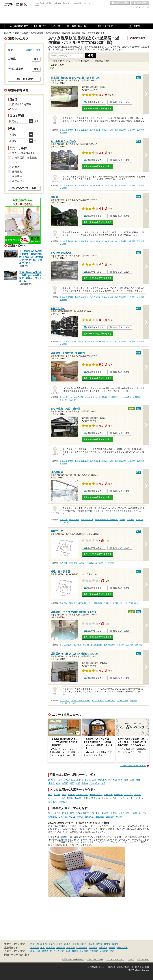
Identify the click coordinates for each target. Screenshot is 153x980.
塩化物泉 (118, 795)
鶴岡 (120, 780)
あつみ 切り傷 (107, 130)
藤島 (126, 780)
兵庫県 (60, 944)
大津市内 (104, 951)
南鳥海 (85, 783)
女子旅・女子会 (109, 798)
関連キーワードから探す (17, 955)
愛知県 (107, 944)
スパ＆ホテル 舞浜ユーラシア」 (91, 842)
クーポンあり (83, 61)
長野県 (99, 944)
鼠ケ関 (51, 780)
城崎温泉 (61, 948)
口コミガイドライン (115, 960)
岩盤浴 (16, 167)
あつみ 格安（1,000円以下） (104, 701)
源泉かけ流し (96, 795)
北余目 (51, 783)
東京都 (75, 944)
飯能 (68, 951)
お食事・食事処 (82, 798)
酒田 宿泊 (77, 645)
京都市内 (94, 951)
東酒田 (65, 783)
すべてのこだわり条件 (24, 188)
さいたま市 (59, 951)
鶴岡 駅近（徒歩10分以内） (81, 603)
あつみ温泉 (69, 780)
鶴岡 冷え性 (74, 520)
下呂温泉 (71, 948)
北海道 (91, 944)
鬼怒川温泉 (122, 948)
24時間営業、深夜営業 (24, 158)
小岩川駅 (131, 130)
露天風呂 (96, 798)
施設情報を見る (94, 102)
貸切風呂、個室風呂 (58, 802)
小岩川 (59, 780)
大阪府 (83, 944)
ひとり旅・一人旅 (57, 798)
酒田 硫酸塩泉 (65, 645)
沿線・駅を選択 (24, 79)
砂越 (58, 783)
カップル (129, 795)
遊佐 (92, 783)
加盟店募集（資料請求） (73, 960)
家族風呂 (17, 176)
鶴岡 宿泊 (64, 520)
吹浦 (97, 783)
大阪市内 (84, 951)
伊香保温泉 (82, 948)
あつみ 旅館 (89, 342)
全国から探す (33, 50)
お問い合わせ (143, 960)
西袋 (132, 780)
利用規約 (136, 967)
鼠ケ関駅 (63, 133)
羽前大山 (112, 780)
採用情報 (145, 967)
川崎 (38, 951)
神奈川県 (35, 944)
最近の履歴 (140, 3)
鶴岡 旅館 (73, 563)
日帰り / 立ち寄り (22, 104)
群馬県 (67, 944)
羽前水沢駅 (64, 522)
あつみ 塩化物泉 (66, 130)
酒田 (72, 783)
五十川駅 (141, 130)
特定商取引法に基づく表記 (119, 967)
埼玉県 (44, 944)
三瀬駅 (122, 520)
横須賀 (45, 951)
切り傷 (57, 795)
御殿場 (75, 951)
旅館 (64, 795)
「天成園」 (64, 837)
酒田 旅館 (98, 645)
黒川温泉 (103, 948)
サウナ (142, 798)
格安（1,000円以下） (78, 795)
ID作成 (146, 7)
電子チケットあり (62, 61)
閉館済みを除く (102, 61)
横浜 (32, 951)
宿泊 (50, 795)
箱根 (43, 948)
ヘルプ (131, 960)
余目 (138, 780)
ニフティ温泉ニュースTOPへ (133, 766)
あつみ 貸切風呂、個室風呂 (107, 397)
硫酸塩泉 (108, 795)
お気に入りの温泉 (120, 3)
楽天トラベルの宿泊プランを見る (97, 109)
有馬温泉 (50, 948)
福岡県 (115, 944)
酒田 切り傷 (87, 645)
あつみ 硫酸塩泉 (81, 130)
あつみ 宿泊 (95, 130)
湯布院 (112, 948)
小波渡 (88, 780)
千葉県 (52, 944)
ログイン (136, 7)
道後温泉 (93, 948)
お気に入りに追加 (121, 102)
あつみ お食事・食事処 (81, 701)
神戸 (112, 951)
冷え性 (138, 795)
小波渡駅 (131, 520)
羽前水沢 (102, 780)
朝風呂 (70, 798)
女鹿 (103, 783)
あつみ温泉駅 (120, 130)
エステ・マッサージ (128, 798)
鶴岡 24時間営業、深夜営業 (106, 520)
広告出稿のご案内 (95, 960)
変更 (36, 59)
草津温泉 (35, 948)
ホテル (80, 817)
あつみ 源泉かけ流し (105, 342)
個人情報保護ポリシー (97, 967)
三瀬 (94, 780)
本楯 (78, 783)
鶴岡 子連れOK (87, 520)
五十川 (80, 780)
